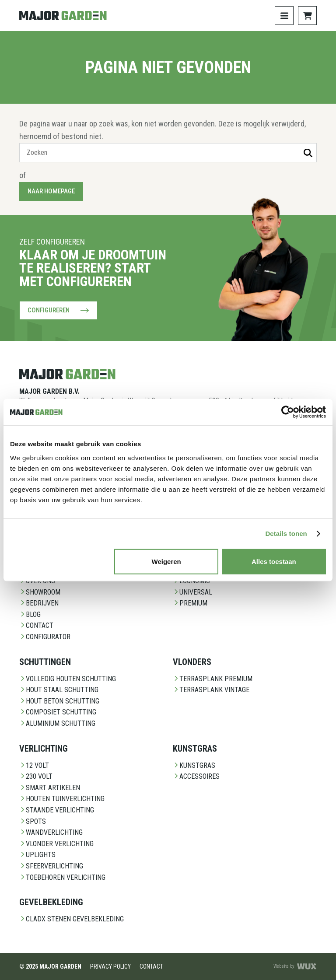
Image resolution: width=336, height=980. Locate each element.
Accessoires (196, 776)
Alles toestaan (274, 561)
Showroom (40, 592)
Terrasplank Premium (213, 679)
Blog (30, 614)
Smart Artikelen (50, 788)
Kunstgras (194, 765)
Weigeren (166, 561)
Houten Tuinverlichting (62, 799)
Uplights (37, 855)
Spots (33, 821)
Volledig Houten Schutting (68, 679)
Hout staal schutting (59, 690)
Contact (36, 625)
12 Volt (34, 765)
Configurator (45, 637)
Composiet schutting (58, 712)
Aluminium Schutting (57, 723)
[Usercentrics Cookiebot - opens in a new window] (288, 412)
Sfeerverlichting (51, 866)
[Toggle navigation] (284, 16)
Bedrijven (39, 603)
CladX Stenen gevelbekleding (72, 919)
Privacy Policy (110, 966)
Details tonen (286, 534)
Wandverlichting (51, 832)
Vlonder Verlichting (56, 844)
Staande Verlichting (57, 810)
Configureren (58, 310)
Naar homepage (51, 191)
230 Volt (36, 776)
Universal (192, 592)
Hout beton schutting (59, 701)
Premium (190, 603)
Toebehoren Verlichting (62, 877)
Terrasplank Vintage (211, 690)
